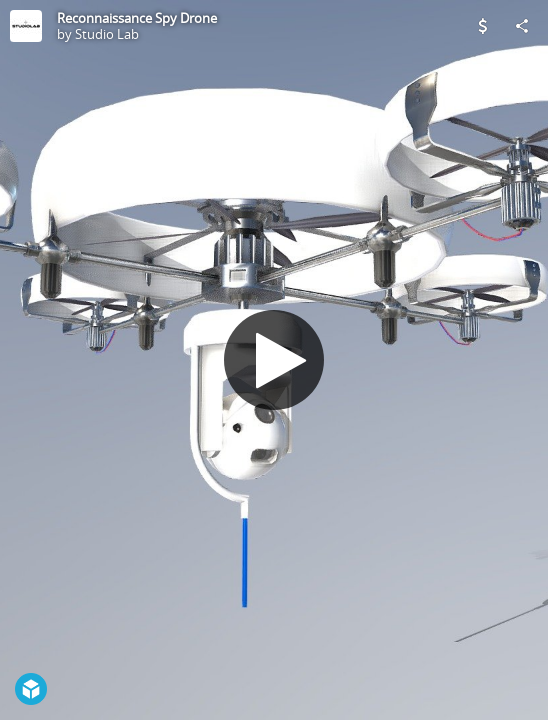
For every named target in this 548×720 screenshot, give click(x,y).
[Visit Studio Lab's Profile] (26, 26)
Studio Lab (107, 34)
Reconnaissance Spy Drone (137, 18)
